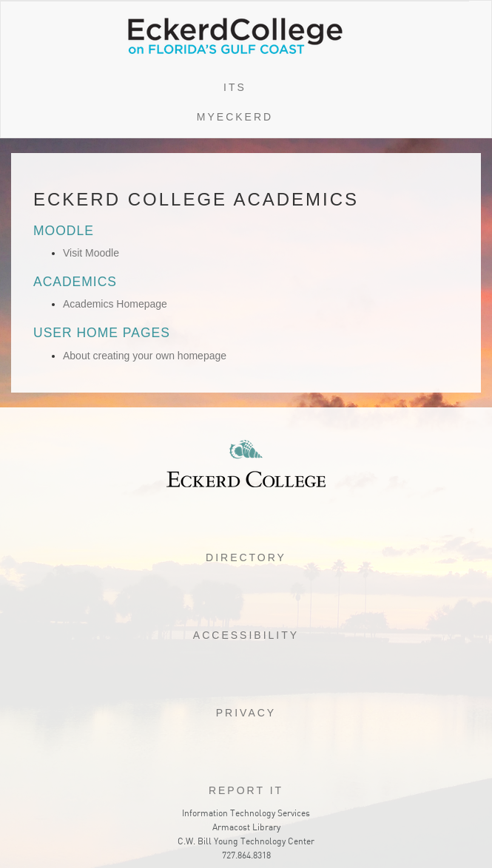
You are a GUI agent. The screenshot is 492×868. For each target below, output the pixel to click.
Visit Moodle (91, 253)
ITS (235, 87)
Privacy (246, 713)
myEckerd (235, 117)
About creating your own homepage (145, 356)
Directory (246, 557)
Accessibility (246, 635)
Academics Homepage (115, 304)
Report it (246, 790)
